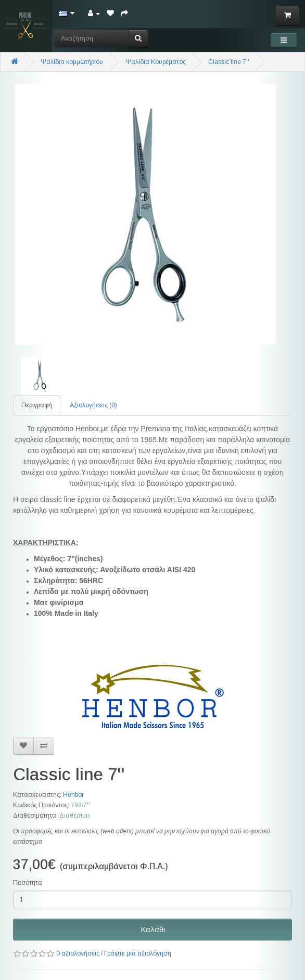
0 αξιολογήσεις (78, 953)
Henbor (73, 795)
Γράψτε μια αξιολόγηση (138, 953)
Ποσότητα (28, 883)
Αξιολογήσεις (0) (93, 405)
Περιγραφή (37, 405)
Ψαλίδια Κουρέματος (156, 62)
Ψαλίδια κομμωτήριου (72, 62)
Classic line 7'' (229, 62)
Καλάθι (153, 929)
